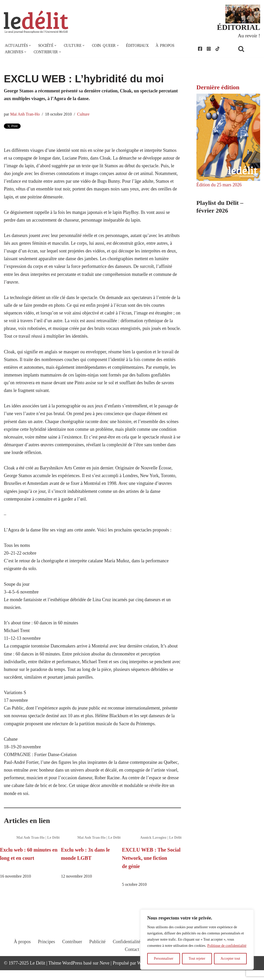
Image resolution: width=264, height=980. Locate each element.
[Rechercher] (248, 49)
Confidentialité (127, 956)
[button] (30, 46)
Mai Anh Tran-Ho (25, 115)
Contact (132, 964)
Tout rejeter (197, 959)
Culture (84, 115)
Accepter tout (230, 959)
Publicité (97, 956)
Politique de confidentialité (227, 946)
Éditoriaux (140, 46)
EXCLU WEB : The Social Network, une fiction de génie (151, 868)
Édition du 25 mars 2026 (219, 185)
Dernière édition (218, 88)
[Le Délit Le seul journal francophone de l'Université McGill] (36, 22)
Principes (46, 956)
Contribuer (72, 956)
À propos (169, 46)
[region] (197, 940)
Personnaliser (164, 959)
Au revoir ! (249, 36)
